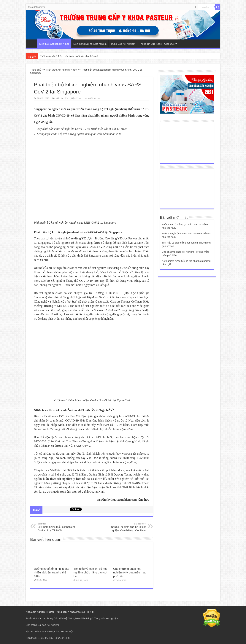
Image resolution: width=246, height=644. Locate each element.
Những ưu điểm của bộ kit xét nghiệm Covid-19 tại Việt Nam (127, 527)
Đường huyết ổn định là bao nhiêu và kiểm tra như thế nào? (52, 572)
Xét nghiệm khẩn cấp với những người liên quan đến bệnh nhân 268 (79, 134)
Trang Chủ (32, 43)
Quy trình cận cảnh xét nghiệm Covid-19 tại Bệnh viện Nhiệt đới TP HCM (82, 129)
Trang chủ (36, 70)
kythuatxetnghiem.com (122, 500)
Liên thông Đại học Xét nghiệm (90, 44)
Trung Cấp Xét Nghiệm (123, 44)
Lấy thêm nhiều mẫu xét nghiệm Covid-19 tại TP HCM (57, 527)
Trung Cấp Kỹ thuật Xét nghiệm (64, 618)
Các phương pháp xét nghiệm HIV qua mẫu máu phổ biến (130, 572)
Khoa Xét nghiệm (36, 7)
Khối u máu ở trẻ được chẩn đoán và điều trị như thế (66, 56)
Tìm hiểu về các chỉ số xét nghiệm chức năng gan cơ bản (90, 572)
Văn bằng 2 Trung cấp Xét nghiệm (100, 618)
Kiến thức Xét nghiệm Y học (54, 44)
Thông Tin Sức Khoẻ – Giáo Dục (157, 44)
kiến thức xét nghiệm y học (62, 479)
